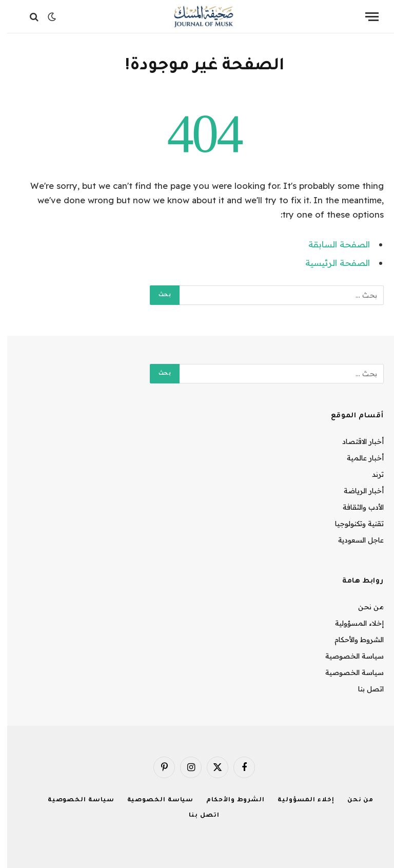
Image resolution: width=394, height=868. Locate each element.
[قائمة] (365, 17)
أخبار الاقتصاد (356, 441)
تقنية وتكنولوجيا (352, 524)
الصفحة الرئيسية (330, 263)
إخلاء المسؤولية (352, 623)
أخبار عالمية (358, 458)
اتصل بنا (364, 689)
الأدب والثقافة (356, 507)
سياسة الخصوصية (347, 656)
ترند (371, 474)
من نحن (364, 607)
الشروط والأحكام (352, 640)
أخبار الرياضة (357, 491)
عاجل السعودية (354, 540)
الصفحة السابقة (332, 244)
